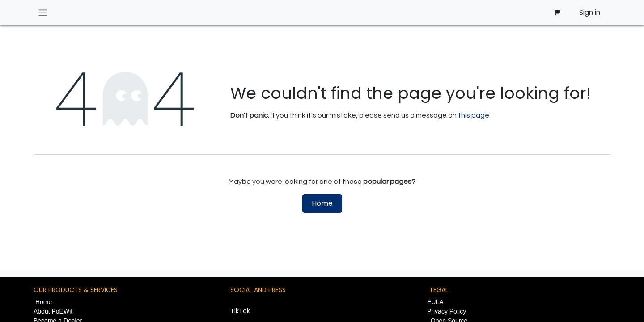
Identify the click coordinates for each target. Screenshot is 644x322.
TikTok (240, 311)
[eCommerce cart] (556, 13)
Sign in (590, 12)
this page (474, 115)
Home (322, 203)
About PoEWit (53, 311)
